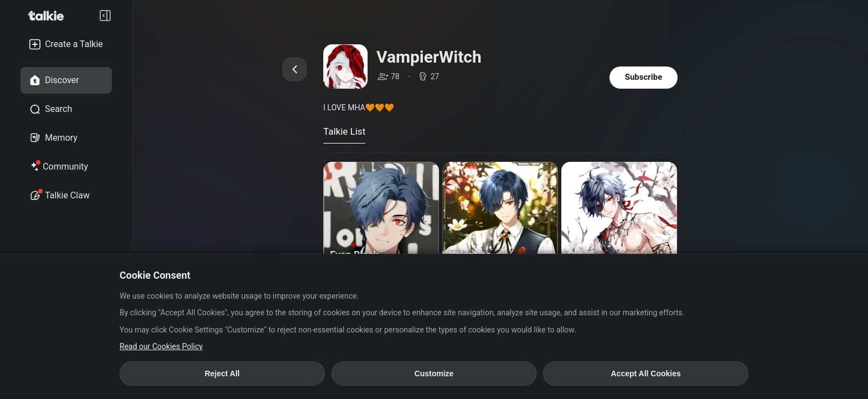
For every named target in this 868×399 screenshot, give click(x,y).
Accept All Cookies (646, 374)
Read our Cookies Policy (161, 346)
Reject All (222, 374)
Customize (434, 374)
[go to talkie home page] (49, 16)
